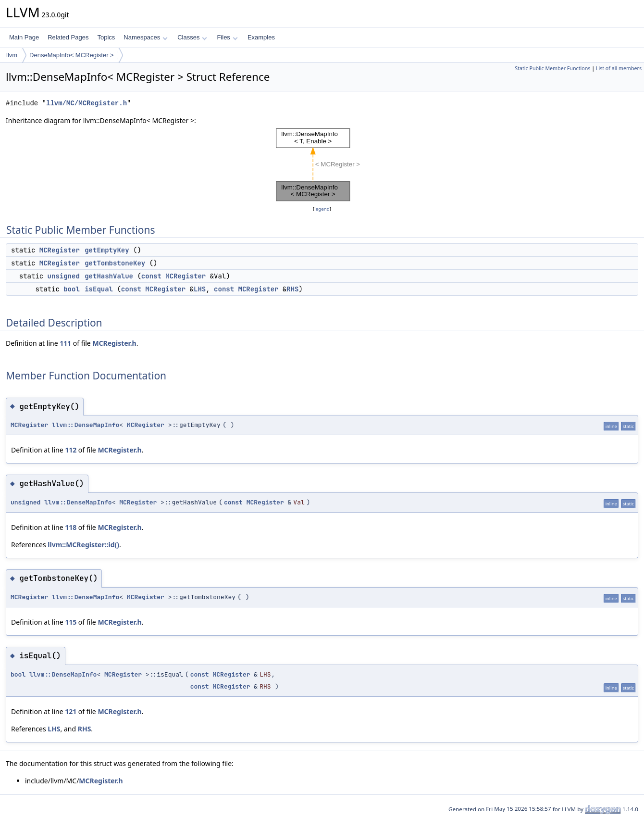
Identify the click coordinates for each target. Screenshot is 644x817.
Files (227, 37)
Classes (192, 37)
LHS (200, 289)
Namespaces (145, 37)
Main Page (24, 37)
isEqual (99, 289)
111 (65, 343)
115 (71, 622)
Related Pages (68, 37)
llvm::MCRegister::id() (83, 545)
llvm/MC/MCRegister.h (87, 103)
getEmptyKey (107, 250)
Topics (106, 37)
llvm (12, 55)
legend (322, 209)
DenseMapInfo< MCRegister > (72, 55)
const (151, 276)
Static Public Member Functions (552, 68)
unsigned (64, 276)
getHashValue (109, 276)
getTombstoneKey (115, 263)
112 (71, 450)
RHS (292, 289)
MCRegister (60, 250)
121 (71, 711)
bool (72, 289)
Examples (261, 37)
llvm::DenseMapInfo (86, 425)
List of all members (619, 68)
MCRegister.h (114, 343)
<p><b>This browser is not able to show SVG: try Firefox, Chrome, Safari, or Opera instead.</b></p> (322, 165)
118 (71, 527)
